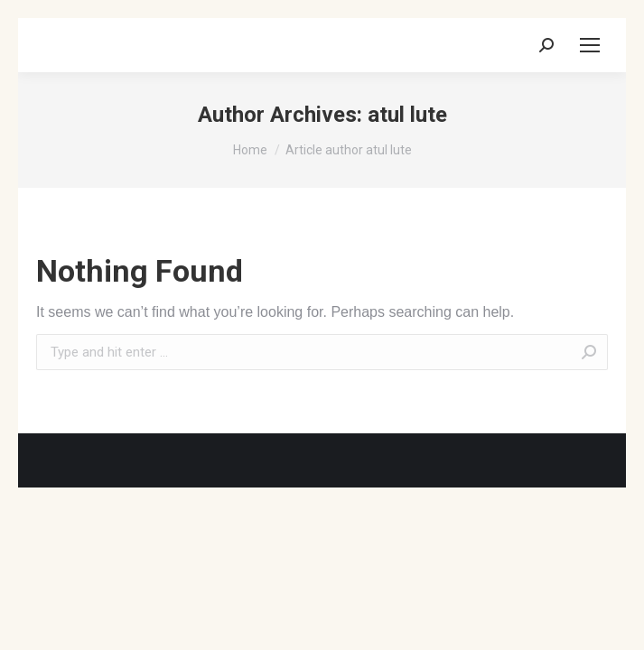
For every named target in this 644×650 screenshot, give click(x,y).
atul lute (407, 115)
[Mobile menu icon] (590, 45)
